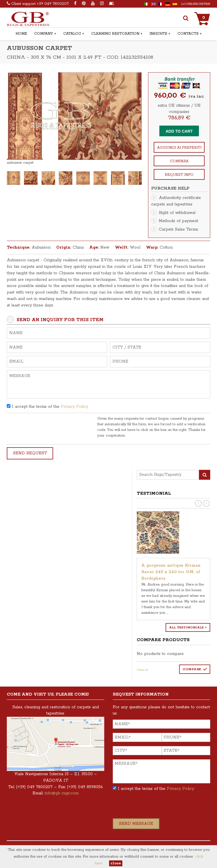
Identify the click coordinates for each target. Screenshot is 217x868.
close (116, 863)
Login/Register (196, 4)
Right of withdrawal (177, 213)
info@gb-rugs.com (62, 793)
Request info (179, 175)
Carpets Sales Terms (178, 229)
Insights (158, 34)
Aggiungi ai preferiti (179, 148)
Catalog (72, 34)
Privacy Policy (74, 407)
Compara (179, 161)
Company (44, 34)
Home (21, 34)
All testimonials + (188, 628)
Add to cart (179, 131)
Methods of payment (178, 221)
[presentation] (50, 427)
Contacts (188, 34)
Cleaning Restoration (115, 34)
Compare (192, 669)
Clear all (142, 670)
